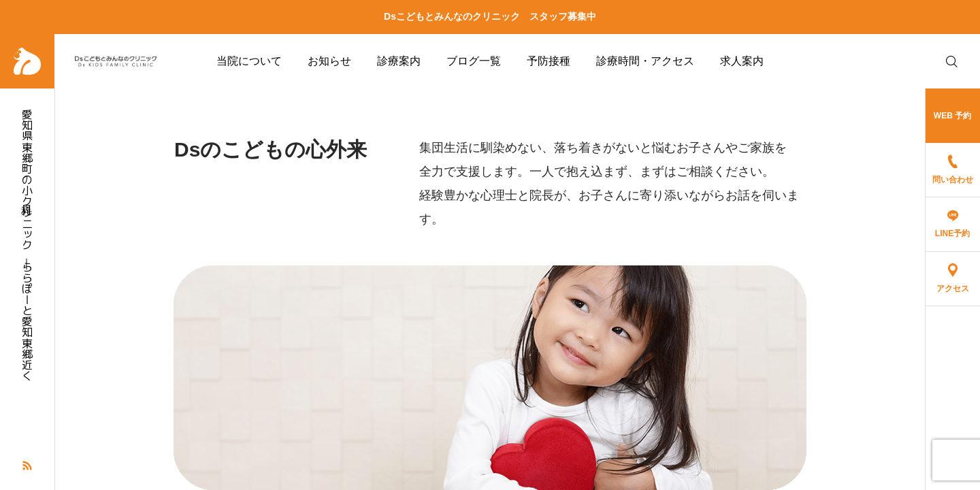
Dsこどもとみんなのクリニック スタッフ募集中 (490, 16)
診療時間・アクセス (645, 61)
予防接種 (549, 61)
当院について (249, 61)
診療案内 (399, 61)
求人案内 (742, 61)
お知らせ (329, 61)
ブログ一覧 (474, 61)
